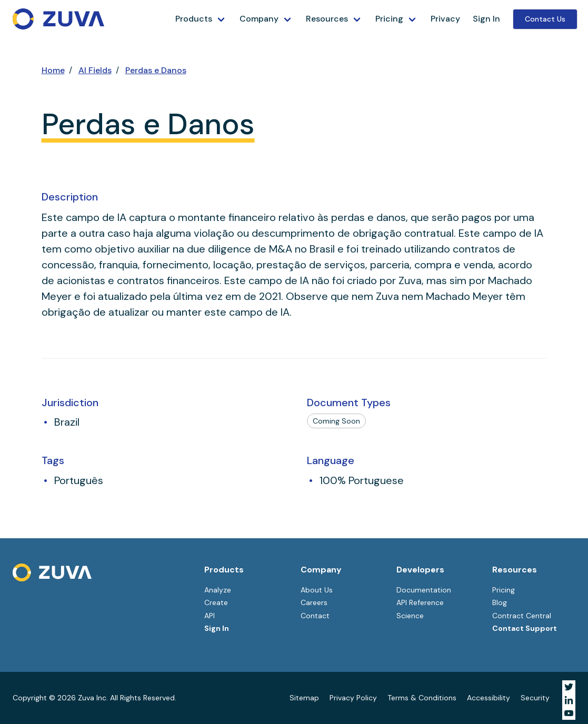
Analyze (218, 590)
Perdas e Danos (156, 70)
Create (216, 602)
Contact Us (545, 19)
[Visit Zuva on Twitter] (569, 687)
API (210, 616)
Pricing (389, 19)
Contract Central (522, 616)
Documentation (424, 590)
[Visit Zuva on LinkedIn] (569, 700)
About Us (317, 590)
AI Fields (95, 70)
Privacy (445, 19)
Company (259, 19)
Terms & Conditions (422, 698)
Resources (327, 19)
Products (194, 19)
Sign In (486, 19)
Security (535, 698)
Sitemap (304, 698)
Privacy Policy (353, 698)
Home (53, 70)
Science (410, 616)
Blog (500, 602)
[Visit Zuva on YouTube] (569, 713)
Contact (315, 616)
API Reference (420, 602)
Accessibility (489, 698)
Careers (314, 602)
